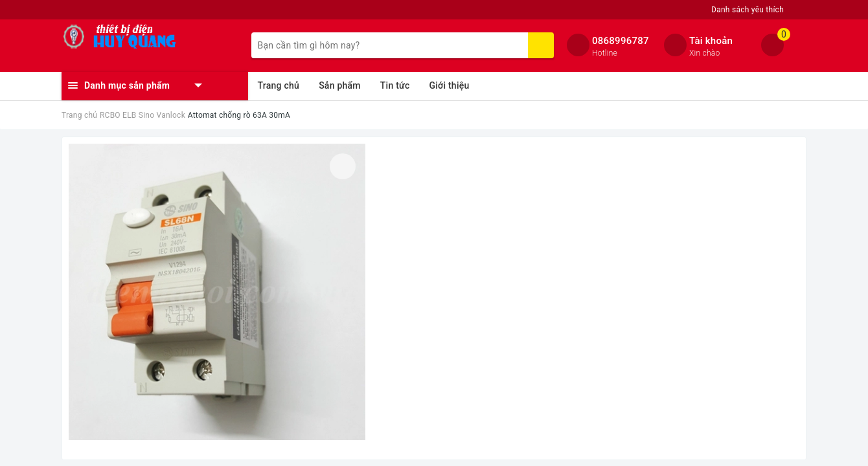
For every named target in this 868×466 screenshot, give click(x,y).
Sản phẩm (340, 85)
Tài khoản (711, 41)
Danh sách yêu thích (748, 10)
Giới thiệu (449, 85)
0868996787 (621, 41)
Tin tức (395, 85)
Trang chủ (279, 85)
